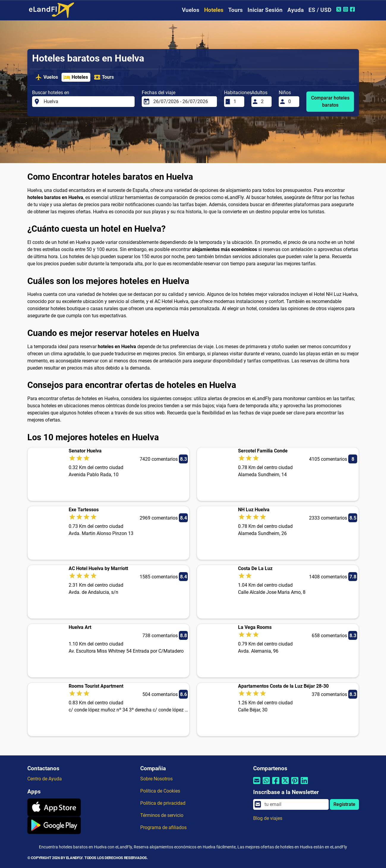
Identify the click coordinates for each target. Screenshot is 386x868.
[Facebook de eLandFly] (353, 9)
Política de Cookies (160, 791)
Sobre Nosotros (156, 779)
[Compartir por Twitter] (285, 784)
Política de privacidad (163, 803)
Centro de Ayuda (45, 779)
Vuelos (191, 10)
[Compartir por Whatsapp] (266, 784)
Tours (235, 10)
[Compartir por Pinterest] (295, 784)
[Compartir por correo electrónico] (257, 784)
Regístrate (344, 804)
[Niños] (292, 102)
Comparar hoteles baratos (330, 101)
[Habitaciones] (237, 102)
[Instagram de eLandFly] (346, 9)
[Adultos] (264, 102)
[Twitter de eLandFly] (339, 9)
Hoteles (214, 10)
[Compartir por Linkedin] (304, 784)
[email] (295, 804)
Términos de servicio (162, 815)
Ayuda (296, 10)
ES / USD (320, 10)
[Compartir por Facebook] (276, 784)
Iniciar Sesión (265, 10)
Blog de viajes (268, 818)
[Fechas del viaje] (183, 102)
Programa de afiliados (163, 827)
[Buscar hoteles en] (87, 102)
